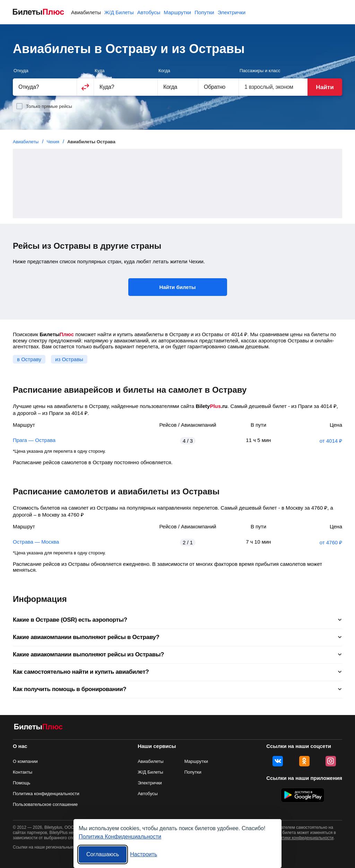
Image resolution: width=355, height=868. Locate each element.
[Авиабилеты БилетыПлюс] (38, 728)
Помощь (21, 783)
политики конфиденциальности (303, 838)
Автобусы (149, 12)
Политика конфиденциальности (46, 794)
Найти (325, 87)
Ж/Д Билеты (119, 12)
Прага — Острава (34, 440)
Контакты (23, 772)
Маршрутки (177, 12)
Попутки (204, 12)
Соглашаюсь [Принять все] (103, 854)
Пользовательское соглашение (45, 804)
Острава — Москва (36, 542)
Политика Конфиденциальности (120, 837)
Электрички (232, 12)
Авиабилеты (86, 12)
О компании (25, 761)
